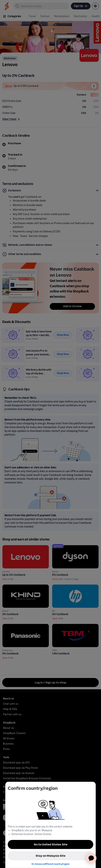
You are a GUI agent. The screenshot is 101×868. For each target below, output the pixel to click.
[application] (91, 858)
